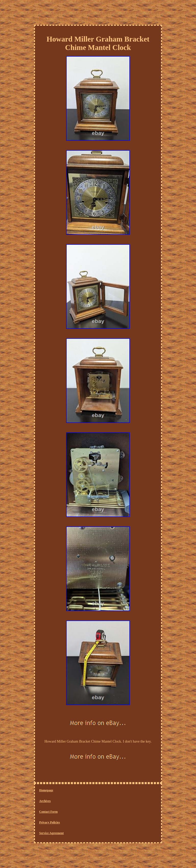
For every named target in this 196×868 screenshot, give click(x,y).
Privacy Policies (50, 822)
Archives (45, 801)
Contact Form (48, 812)
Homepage (46, 790)
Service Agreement (52, 833)
